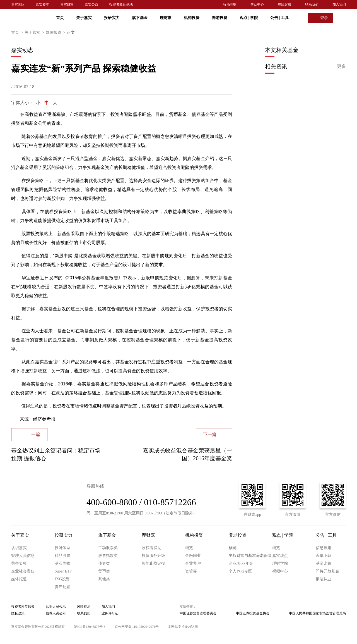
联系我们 (312, 4)
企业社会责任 (23, 571)
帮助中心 (257, 4)
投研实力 (112, 18)
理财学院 (280, 563)
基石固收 (62, 563)
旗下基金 (140, 18)
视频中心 (280, 571)
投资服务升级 (153, 556)
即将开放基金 (327, 571)
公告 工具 (279, 18)
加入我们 (339, 4)
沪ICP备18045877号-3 (90, 627)
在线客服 (284, 4)
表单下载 (324, 556)
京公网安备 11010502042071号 (137, 627)
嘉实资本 (42, 4)
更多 (341, 66)
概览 (189, 548)
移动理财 (230, 4)
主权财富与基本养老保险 (250, 556)
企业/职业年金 (241, 563)
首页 (60, 18)
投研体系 (62, 548)
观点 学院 (249, 18)
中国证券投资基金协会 (253, 613)
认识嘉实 (19, 548)
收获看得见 (151, 548)
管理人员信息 (23, 556)
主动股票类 (108, 548)
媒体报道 (56, 33)
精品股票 (62, 556)
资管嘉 (191, 571)
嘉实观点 (280, 556)
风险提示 (84, 607)
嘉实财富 (67, 4)
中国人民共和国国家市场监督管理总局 (317, 613)
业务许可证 (110, 613)
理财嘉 (166, 18)
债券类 (104, 563)
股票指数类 (108, 556)
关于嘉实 (84, 18)
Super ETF (63, 571)
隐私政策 (18, 613)
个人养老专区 (240, 571)
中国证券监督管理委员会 (198, 613)
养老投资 (219, 18)
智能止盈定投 (153, 563)
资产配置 (62, 587)
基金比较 (324, 563)
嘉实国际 (18, 4)
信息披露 (324, 548)
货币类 (104, 571)
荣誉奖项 (19, 563)
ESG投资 (62, 579)
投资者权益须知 (23, 607)
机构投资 (192, 18)
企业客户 (193, 563)
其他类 (104, 579)
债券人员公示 (56, 613)
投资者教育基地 (121, 4)
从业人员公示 (56, 607)
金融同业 (193, 556)
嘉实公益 (91, 4)
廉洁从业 (324, 579)
